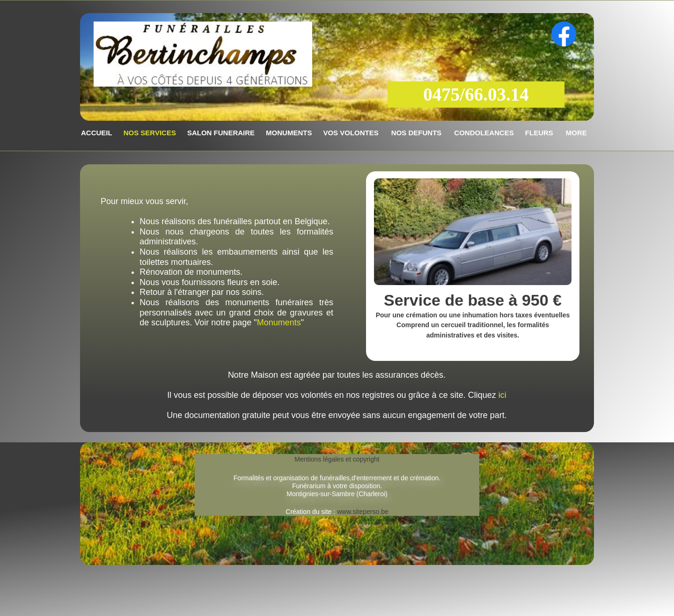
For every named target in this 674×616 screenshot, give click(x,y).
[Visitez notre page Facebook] (564, 34)
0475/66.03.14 (476, 94)
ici (502, 395)
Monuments (279, 323)
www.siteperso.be (362, 512)
